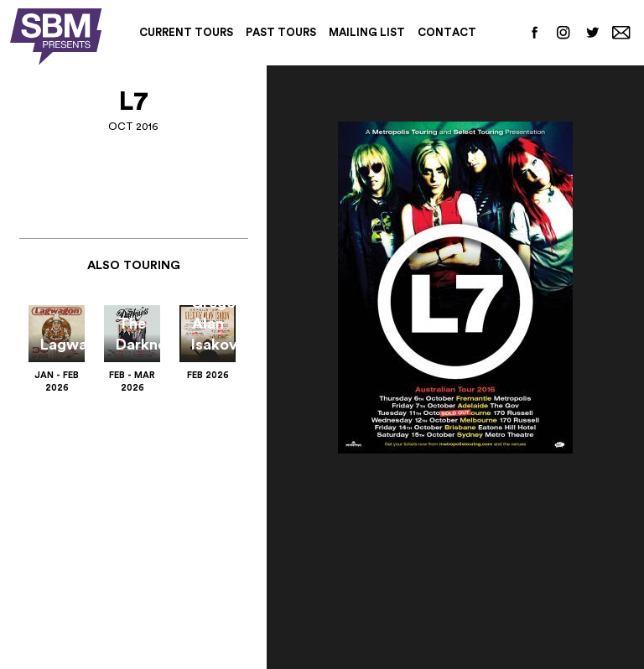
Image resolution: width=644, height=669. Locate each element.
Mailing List (367, 32)
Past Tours (281, 32)
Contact (447, 32)
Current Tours (186, 32)
